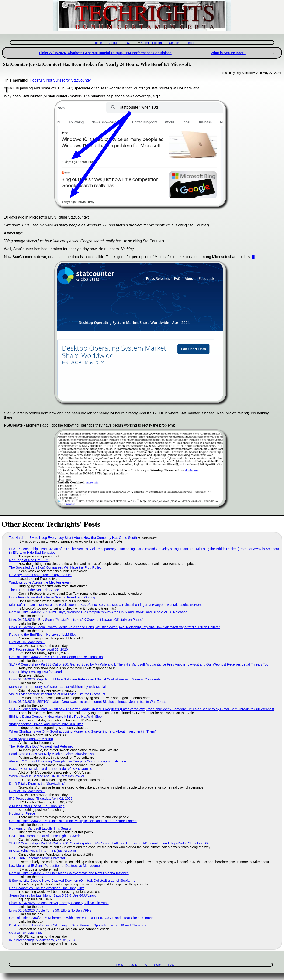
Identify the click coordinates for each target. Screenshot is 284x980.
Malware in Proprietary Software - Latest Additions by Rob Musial (57, 687)
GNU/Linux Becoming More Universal (37, 858)
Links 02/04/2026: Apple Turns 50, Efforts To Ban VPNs (50, 910)
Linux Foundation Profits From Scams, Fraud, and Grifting (52, 597)
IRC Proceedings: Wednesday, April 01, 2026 (43, 940)
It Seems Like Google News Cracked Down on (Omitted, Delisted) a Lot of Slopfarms (72, 881)
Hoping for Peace (22, 813)
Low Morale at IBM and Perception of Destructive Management (56, 866)
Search (174, 43)
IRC (127, 43)
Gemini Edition (152, 43)
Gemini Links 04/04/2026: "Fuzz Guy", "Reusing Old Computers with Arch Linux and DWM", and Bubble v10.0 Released (98, 612)
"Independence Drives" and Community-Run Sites (46, 724)
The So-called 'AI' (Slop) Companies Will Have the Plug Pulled (55, 567)
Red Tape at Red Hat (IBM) (29, 560)
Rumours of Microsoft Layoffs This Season (41, 828)
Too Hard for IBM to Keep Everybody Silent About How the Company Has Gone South (73, 538)
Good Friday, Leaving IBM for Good (35, 672)
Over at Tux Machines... (27, 642)
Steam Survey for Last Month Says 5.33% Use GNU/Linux (52, 895)
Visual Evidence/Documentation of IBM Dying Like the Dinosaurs (57, 694)
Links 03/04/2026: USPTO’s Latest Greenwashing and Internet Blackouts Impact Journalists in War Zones (88, 702)
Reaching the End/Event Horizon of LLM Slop (43, 635)
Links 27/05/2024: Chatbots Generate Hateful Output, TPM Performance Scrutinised (105, 53)
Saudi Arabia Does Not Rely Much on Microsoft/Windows (51, 754)
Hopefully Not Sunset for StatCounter (60, 80)
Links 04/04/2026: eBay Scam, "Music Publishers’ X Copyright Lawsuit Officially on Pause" (76, 620)
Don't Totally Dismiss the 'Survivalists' (37, 784)
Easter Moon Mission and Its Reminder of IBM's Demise (51, 769)
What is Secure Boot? (228, 53)
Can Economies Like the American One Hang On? (47, 888)
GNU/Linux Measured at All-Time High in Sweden (46, 836)
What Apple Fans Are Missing (31, 739)
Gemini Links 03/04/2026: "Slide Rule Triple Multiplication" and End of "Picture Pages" (73, 821)
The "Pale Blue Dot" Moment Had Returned (41, 746)
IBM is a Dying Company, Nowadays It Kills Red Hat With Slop (55, 717)
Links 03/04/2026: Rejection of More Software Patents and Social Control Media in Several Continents (85, 679)
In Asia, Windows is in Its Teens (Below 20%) (42, 851)
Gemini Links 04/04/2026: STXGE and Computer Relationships (56, 657)
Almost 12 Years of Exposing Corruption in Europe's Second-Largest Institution (68, 761)
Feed (190, 43)
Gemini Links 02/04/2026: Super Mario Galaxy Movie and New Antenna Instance (69, 873)
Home (98, 43)
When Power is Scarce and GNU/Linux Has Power (47, 776)
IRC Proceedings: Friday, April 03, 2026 (38, 649)
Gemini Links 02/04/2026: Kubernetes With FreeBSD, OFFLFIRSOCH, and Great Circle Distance (81, 918)
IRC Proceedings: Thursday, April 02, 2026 (41, 799)
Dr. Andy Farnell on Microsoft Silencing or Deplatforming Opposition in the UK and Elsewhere (78, 925)
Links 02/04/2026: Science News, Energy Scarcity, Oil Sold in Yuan (59, 903)
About (114, 43)
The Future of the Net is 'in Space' (34, 590)
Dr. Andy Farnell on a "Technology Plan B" (40, 575)
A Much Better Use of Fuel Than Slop (37, 806)
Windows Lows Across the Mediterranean (40, 582)
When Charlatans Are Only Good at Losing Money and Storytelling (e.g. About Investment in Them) (83, 731)
